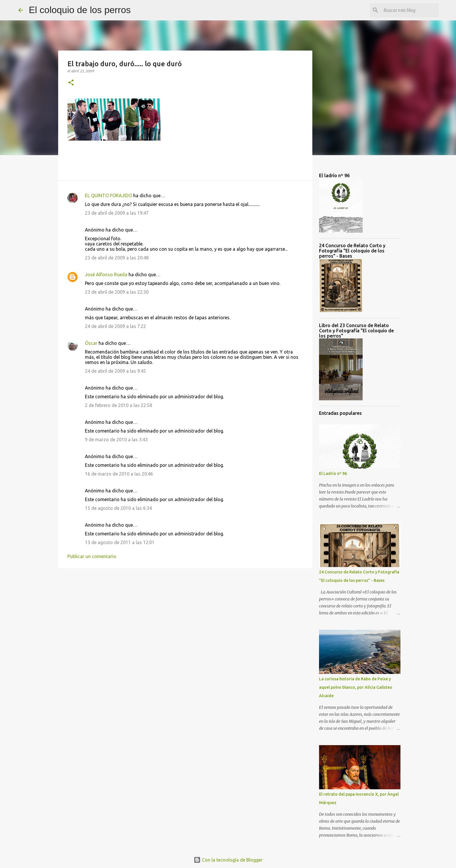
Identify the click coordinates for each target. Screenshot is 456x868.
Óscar (91, 343)
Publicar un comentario (92, 556)
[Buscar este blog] (408, 10)
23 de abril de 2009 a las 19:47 (117, 213)
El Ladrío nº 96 (333, 474)
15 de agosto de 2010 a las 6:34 (118, 508)
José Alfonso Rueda (106, 275)
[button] (71, 83)
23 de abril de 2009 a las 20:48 (117, 258)
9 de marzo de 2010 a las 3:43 (116, 440)
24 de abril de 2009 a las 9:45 (115, 371)
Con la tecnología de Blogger (228, 860)
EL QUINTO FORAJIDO (108, 196)
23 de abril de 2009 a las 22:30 (117, 292)
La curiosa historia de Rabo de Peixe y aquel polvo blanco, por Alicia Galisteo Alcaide (356, 687)
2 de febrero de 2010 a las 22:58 (119, 405)
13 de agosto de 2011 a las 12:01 (120, 542)
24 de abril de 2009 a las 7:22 (115, 326)
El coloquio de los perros (80, 10)
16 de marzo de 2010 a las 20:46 (119, 474)
